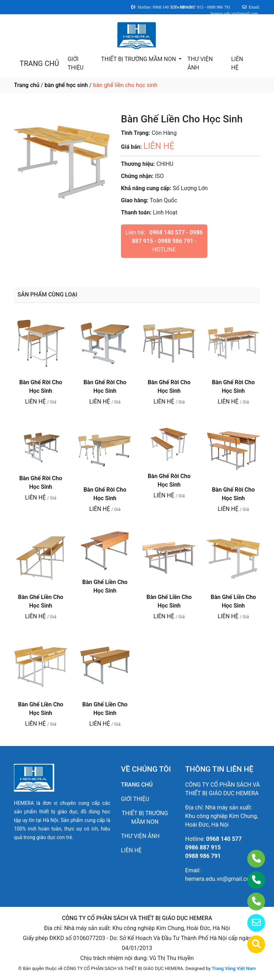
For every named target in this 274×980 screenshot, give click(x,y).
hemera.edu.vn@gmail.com (220, 879)
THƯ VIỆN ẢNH (200, 63)
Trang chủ (27, 85)
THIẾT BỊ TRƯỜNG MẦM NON (139, 59)
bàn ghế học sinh (66, 85)
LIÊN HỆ (237, 63)
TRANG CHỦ (39, 64)
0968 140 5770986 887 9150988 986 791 (213, 847)
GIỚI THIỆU (75, 63)
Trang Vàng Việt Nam (234, 968)
